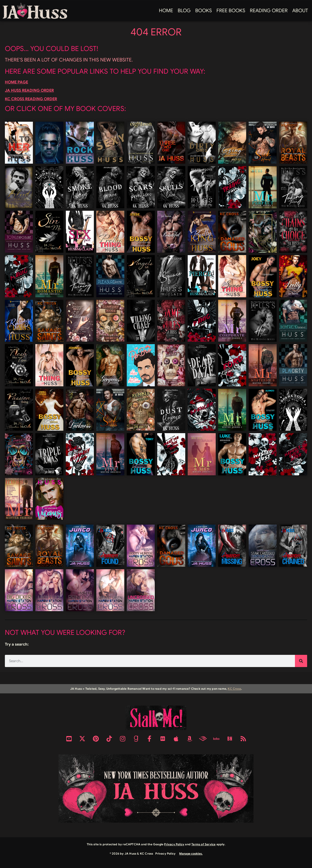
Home (166, 11)
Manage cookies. (191, 853)
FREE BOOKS (231, 11)
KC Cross (234, 689)
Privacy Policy (174, 844)
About (300, 11)
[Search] (301, 661)
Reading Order (269, 11)
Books (204, 11)
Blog (184, 11)
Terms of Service (203, 844)
